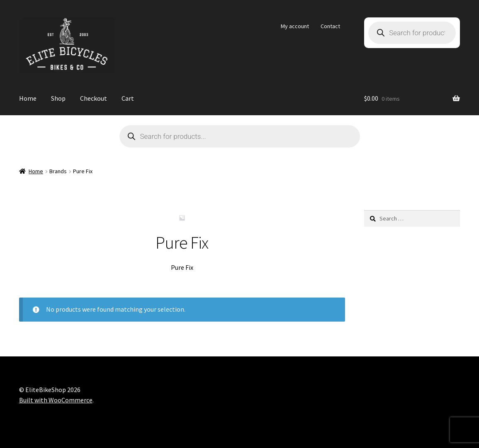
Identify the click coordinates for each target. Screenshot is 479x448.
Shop (58, 98)
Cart (128, 98)
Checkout (94, 98)
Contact (330, 26)
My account (295, 26)
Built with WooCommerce (56, 400)
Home (28, 98)
